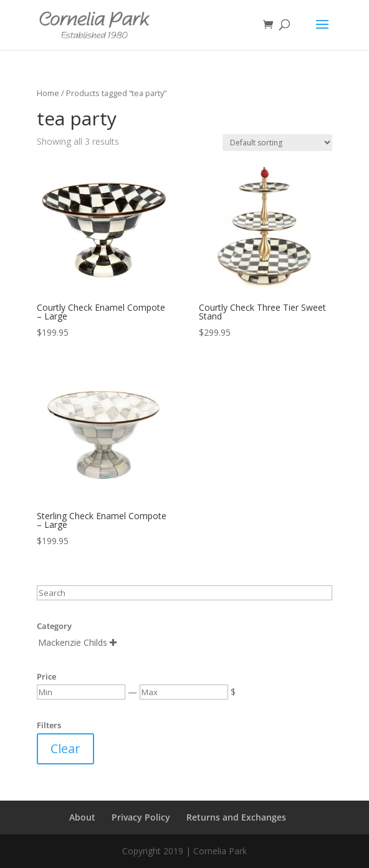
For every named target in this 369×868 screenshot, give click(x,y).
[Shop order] (277, 143)
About (82, 817)
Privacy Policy (141, 817)
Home (48, 93)
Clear (65, 749)
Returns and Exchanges (236, 817)
